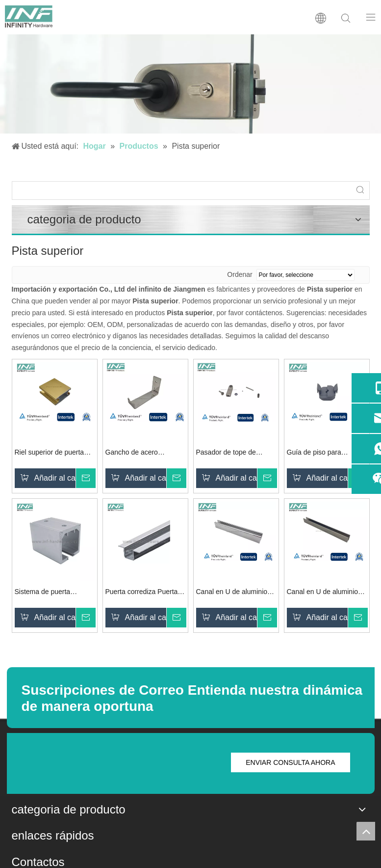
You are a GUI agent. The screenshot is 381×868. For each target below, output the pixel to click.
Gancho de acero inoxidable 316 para (135, 453)
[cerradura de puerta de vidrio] (190, 84)
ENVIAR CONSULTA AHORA (290, 762)
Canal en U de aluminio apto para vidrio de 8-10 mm (323, 593)
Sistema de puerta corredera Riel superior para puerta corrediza (50, 593)
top (366, 831)
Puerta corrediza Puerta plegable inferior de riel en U (145, 593)
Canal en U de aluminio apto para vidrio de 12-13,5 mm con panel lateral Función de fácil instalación (236, 593)
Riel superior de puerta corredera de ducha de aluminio (50, 453)
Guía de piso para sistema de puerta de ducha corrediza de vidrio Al (325, 453)
